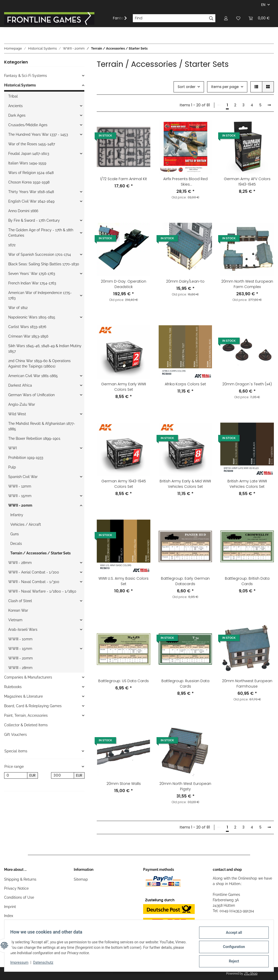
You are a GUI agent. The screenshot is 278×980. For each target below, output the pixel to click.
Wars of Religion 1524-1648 (31, 173)
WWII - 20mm (20, 505)
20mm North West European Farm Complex (247, 284)
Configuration (231, 948)
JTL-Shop (251, 974)
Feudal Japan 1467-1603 (29, 154)
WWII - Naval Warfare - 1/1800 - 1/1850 (42, 591)
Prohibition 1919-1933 (26, 458)
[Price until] (63, 776)
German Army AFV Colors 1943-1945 (247, 182)
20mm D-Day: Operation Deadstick (124, 284)
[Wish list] (238, 18)
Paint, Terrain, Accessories (26, 715)
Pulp (12, 467)
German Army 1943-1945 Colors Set (124, 484)
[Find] (170, 18)
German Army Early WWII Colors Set (124, 387)
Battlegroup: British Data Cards (247, 581)
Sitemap (81, 879)
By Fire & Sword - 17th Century (34, 220)
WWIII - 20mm (21, 658)
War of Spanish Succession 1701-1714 (40, 254)
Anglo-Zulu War (22, 404)
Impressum (22, 964)
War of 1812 (18, 308)
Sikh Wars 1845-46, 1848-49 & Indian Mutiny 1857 (45, 349)
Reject (232, 962)
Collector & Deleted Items (26, 725)
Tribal (13, 96)
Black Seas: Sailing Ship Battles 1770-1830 (44, 264)
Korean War (18, 610)
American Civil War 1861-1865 (33, 376)
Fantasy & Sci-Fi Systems (26, 76)
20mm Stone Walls (124, 784)
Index (9, 916)
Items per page (225, 87)
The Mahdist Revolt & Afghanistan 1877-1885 (42, 426)
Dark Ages (17, 115)
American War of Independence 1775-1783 (40, 295)
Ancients (15, 106)
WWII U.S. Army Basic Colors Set (124, 581)
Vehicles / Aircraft (26, 524)
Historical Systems (20, 85)
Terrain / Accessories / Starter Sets (40, 553)
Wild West (17, 414)
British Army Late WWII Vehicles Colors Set (247, 484)
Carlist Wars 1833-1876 (27, 327)
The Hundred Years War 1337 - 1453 (38, 134)
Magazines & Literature (23, 696)
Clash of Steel (20, 601)
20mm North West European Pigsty (185, 786)
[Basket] (259, 18)
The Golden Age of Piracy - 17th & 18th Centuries (41, 233)
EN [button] (263, 5)
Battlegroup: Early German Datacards (185, 581)
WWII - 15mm (20, 496)
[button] (226, 18)
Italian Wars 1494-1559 (27, 163)
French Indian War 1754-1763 (32, 283)
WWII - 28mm (20, 563)
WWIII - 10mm (20, 639)
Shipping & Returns (20, 879)
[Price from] (16, 776)
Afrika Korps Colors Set (185, 384)
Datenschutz (46, 964)
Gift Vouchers (15, 735)
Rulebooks (13, 687)
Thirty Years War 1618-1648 (31, 192)
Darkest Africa (20, 385)
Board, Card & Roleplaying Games (33, 706)
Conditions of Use (19, 897)
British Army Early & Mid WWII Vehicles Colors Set (185, 484)
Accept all (232, 935)
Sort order (187, 87)
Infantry (17, 515)
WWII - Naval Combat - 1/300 (34, 582)
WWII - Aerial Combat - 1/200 (34, 572)
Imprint (10, 907)
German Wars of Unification (31, 395)
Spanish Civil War (23, 477)
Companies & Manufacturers (28, 677)
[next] (269, 105)
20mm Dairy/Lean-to (185, 281)
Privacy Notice (16, 888)
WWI (13, 448)
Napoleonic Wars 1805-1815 (32, 317)
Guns (15, 534)
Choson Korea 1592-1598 (29, 182)
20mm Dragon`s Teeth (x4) (247, 384)
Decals (16, 544)
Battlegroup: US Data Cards (124, 681)
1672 (12, 245)
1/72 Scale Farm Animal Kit (124, 179)
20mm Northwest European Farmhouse (247, 684)
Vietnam (15, 620)
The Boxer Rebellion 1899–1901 (34, 439)
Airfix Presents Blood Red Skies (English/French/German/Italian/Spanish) (185, 182)
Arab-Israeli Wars (23, 630)
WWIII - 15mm (20, 649)
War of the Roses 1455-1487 (32, 144)
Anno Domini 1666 (23, 211)
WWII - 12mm (20, 486)
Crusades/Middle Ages (28, 125)
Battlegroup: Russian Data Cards (185, 684)
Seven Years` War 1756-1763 (32, 274)
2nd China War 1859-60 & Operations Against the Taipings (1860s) (39, 364)
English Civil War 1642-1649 (31, 201)
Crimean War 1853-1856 (28, 336)
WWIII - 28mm (20, 668)
